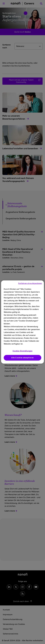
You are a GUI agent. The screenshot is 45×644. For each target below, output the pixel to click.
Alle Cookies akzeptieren (22, 358)
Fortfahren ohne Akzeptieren (30, 283)
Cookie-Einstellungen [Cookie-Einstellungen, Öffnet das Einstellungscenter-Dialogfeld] (23, 351)
